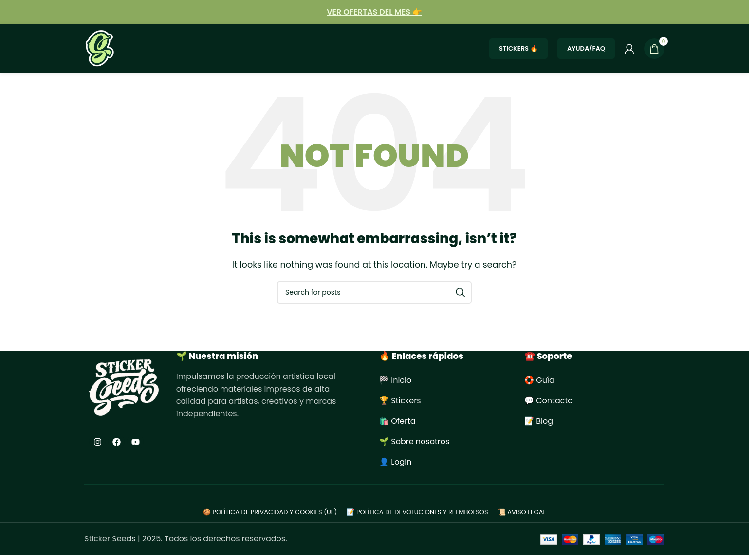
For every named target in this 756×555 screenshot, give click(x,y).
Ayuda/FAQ (586, 48)
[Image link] (124, 387)
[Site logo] (100, 48)
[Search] (374, 292)
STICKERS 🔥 (518, 48)
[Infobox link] (374, 12)
